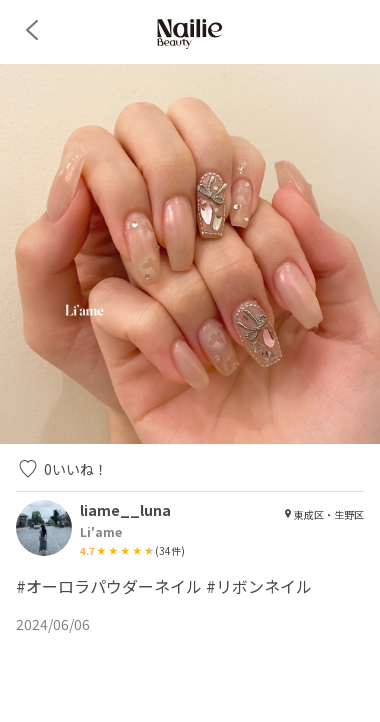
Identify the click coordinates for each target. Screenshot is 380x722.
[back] (32, 30)
